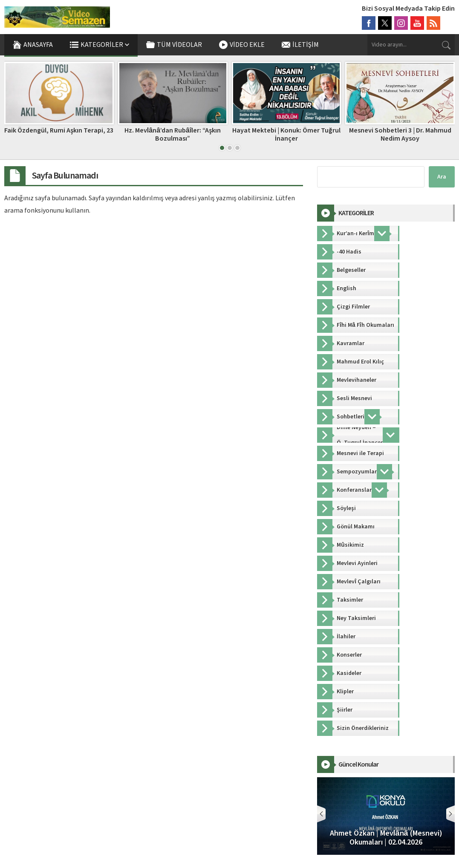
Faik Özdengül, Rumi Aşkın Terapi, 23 (59, 130)
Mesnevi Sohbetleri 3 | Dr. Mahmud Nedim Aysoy (400, 134)
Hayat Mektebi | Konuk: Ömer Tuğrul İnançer (286, 134)
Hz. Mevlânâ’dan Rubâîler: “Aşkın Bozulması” (173, 134)
